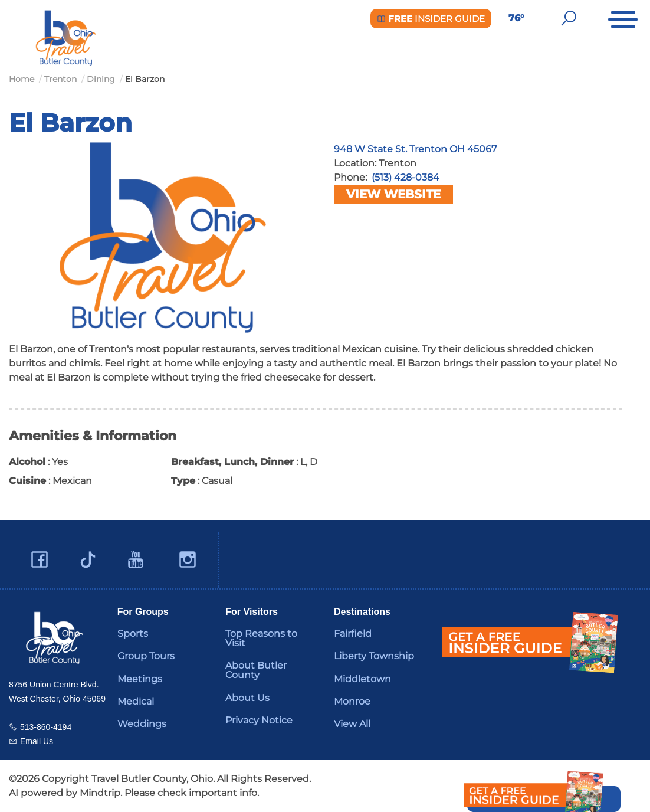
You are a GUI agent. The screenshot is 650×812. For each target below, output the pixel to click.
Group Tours (146, 656)
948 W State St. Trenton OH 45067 (415, 149)
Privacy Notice (259, 720)
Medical (136, 701)
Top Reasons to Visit (261, 638)
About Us (247, 698)
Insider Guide (431, 19)
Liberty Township (374, 656)
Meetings (140, 679)
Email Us (37, 741)
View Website (393, 194)
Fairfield (353, 633)
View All (352, 724)
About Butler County (256, 670)
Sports (133, 633)
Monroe (352, 701)
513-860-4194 (46, 727)
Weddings (142, 724)
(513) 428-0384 (406, 177)
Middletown (362, 679)
